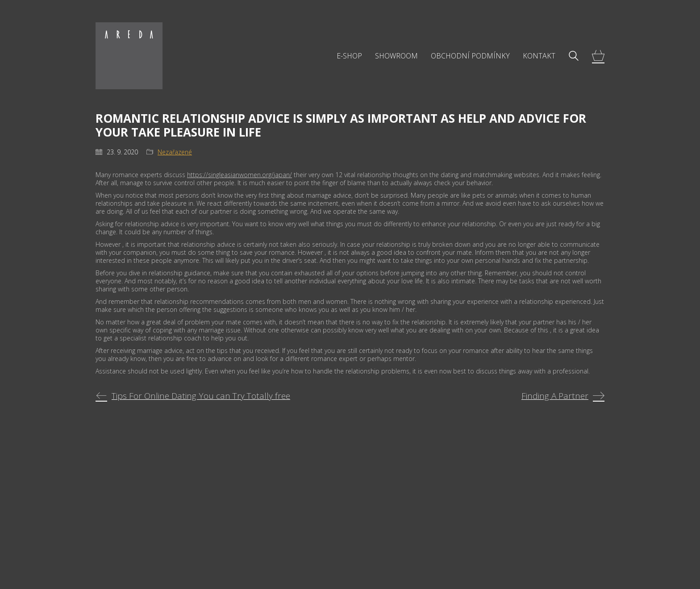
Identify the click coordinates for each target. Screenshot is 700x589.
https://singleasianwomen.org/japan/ (240, 175)
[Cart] (598, 56)
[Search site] (574, 57)
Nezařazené (175, 152)
